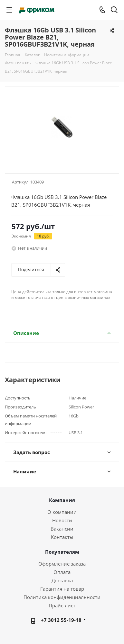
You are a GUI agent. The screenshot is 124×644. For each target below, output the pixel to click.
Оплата (62, 572)
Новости (62, 520)
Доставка (62, 580)
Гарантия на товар (62, 589)
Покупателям (62, 552)
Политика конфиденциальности (62, 597)
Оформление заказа (62, 564)
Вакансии (62, 529)
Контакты (62, 537)
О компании (62, 512)
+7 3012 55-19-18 (61, 620)
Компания (62, 500)
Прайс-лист (62, 605)
